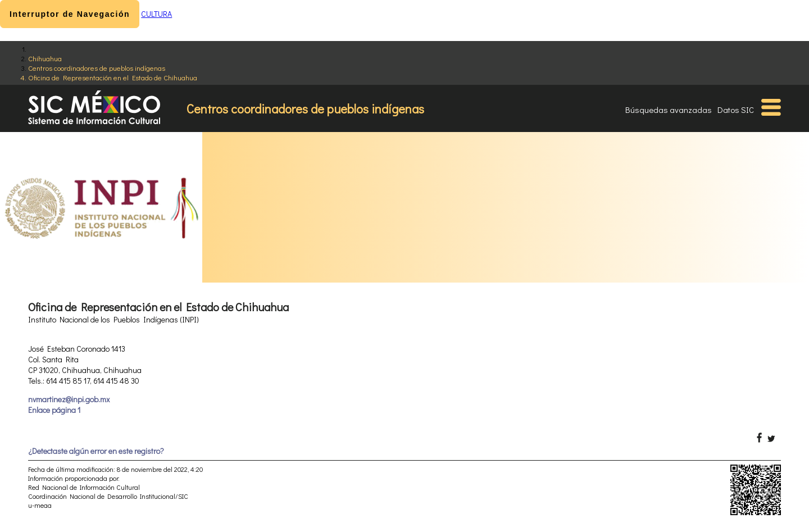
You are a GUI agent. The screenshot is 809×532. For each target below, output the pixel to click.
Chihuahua (45, 58)
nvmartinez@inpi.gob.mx (69, 399)
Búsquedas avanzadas (669, 110)
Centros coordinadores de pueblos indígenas (97, 68)
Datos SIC (736, 110)
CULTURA (156, 14)
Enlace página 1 (54, 410)
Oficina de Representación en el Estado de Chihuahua (113, 77)
